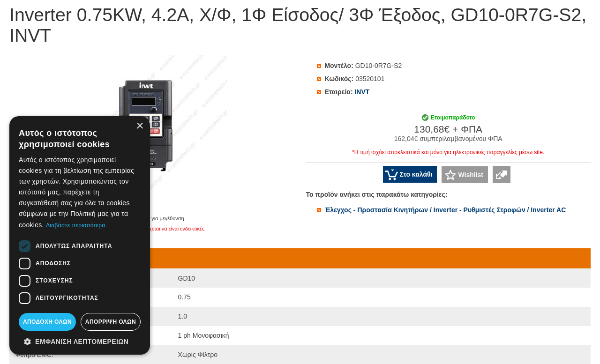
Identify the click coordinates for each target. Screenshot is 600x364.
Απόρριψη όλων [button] (111, 322)
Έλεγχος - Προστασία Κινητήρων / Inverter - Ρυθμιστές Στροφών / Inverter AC (445, 210)
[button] (80, 341)
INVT (362, 92)
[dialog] (80, 235)
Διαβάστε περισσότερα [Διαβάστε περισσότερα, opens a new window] (76, 225)
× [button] (139, 126)
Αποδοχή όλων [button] (47, 322)
